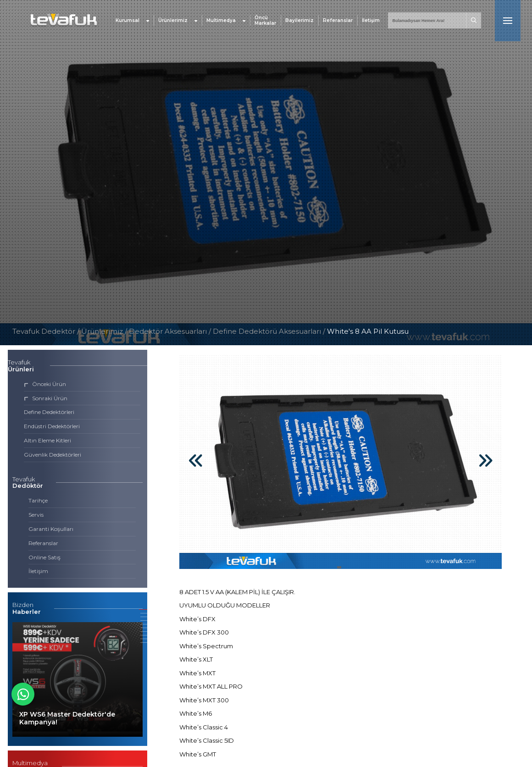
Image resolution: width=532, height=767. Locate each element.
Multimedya (226, 20)
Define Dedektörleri (49, 412)
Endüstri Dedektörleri (52, 426)
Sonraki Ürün (46, 398)
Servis (36, 515)
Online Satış (44, 557)
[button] (143, 610)
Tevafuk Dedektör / (46, 331)
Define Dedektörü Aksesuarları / (270, 331)
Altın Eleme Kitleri (47, 440)
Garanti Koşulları (51, 529)
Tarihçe (38, 500)
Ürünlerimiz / (105, 331)
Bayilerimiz (299, 20)
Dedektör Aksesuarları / (171, 331)
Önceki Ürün (45, 384)
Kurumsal (132, 20)
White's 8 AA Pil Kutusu (368, 331)
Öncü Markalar (265, 21)
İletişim (371, 20)
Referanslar (338, 20)
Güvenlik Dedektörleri (53, 455)
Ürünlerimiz (178, 20)
